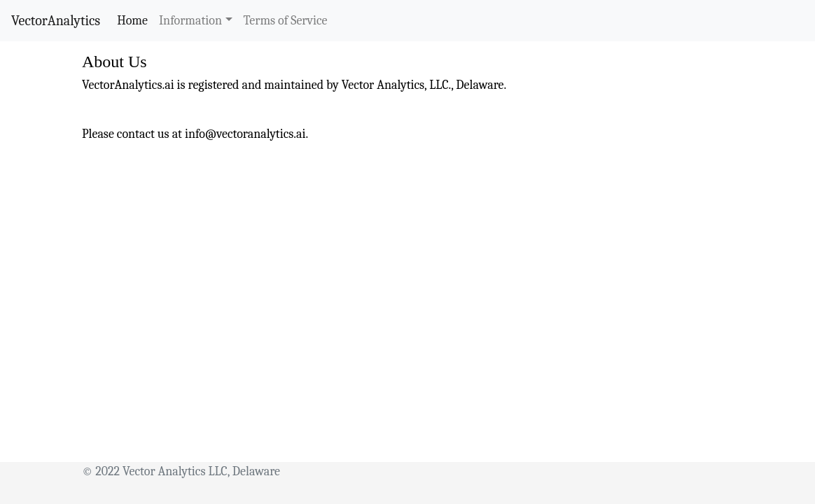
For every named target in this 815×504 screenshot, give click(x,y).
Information (190, 21)
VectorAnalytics (56, 21)
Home (135, 20)
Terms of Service (286, 21)
